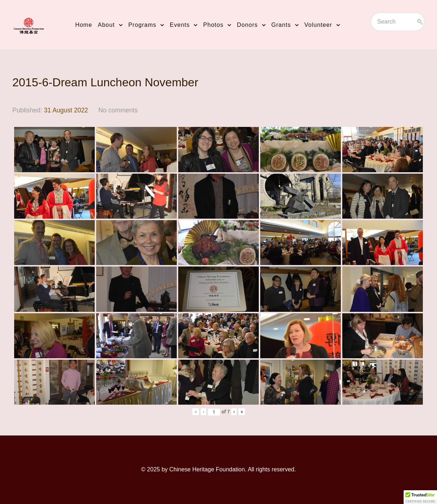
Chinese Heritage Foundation (207, 469)
